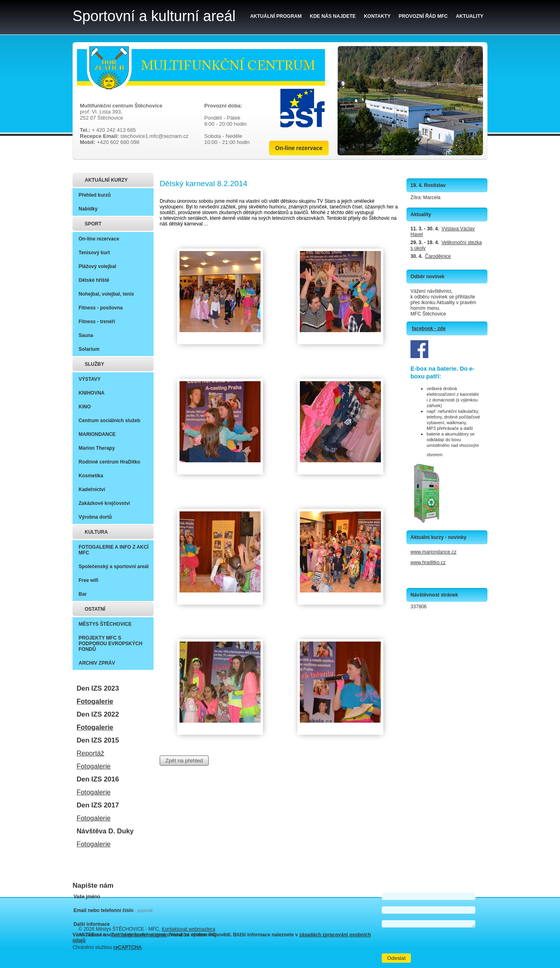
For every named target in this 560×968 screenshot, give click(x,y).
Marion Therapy (97, 448)
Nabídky (88, 209)
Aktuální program (276, 16)
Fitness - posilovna (101, 308)
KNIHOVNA (92, 393)
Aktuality (470, 16)
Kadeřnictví (92, 489)
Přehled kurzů (95, 195)
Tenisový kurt (94, 253)
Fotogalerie (95, 701)
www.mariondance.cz (433, 552)
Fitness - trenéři (97, 322)
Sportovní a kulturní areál (154, 16)
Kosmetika (91, 476)
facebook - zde (429, 328)
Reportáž (90, 753)
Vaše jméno (87, 897)
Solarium (89, 349)
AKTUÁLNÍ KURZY (106, 180)
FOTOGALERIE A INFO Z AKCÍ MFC (113, 550)
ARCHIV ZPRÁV (97, 663)
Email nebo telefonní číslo (113, 910)
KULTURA (96, 532)
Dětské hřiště (94, 280)
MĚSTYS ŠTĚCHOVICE (105, 624)
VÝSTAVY (90, 379)
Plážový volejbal (97, 266)
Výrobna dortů (95, 517)
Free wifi (89, 580)
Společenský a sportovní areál (114, 567)
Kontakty (377, 16)
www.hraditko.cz (428, 562)
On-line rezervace (299, 148)
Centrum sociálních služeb (109, 421)
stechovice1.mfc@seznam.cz (155, 136)
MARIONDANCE (97, 434)
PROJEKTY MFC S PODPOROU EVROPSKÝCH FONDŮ (110, 644)
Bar (83, 594)
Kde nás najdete (333, 16)
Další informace (91, 924)
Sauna (86, 335)
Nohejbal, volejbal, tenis (106, 294)
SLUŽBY (94, 364)
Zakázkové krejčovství (104, 503)
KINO (85, 407)
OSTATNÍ (95, 609)
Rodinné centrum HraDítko (109, 462)
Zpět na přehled (184, 761)
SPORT (93, 224)
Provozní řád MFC (423, 16)
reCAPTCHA (128, 947)
